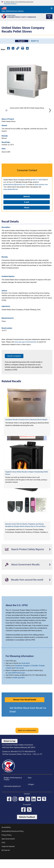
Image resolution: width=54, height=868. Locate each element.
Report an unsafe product (27, 741)
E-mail (27, 212)
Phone (27, 218)
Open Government (8, 849)
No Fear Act (6, 860)
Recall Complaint (14, 366)
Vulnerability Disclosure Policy (13, 841)
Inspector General (8, 856)
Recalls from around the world (24, 590)
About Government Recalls (22, 575)
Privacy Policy (7, 845)
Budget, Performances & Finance (13, 789)
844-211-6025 (38, 190)
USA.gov (31, 794)
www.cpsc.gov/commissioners (26, 352)
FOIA (3, 853)
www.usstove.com (41, 195)
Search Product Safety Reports (24, 559)
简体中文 (35, 41)
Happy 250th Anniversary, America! (13, 11)
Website (27, 207)
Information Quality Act (12, 796)
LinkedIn (9, 678)
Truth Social (19, 678)
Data (30, 788)
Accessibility (6, 837)
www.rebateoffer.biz (11, 199)
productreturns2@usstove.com (14, 195)
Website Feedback (27, 827)
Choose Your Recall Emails (25, 710)
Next (50, 115)
